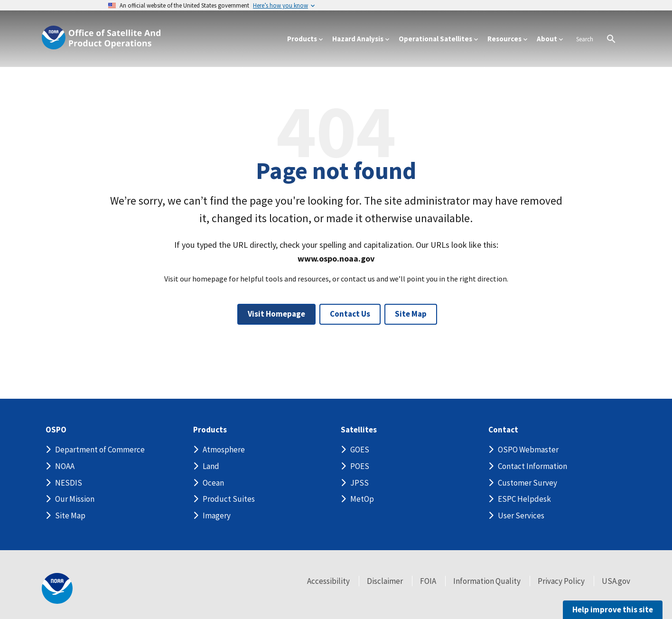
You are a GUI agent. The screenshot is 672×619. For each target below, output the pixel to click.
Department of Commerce (100, 450)
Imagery (217, 516)
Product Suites (229, 499)
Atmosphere (224, 450)
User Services (521, 516)
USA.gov (616, 581)
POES (360, 466)
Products (210, 430)
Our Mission (75, 499)
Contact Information (532, 466)
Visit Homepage (276, 314)
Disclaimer (385, 581)
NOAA (65, 466)
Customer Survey (527, 483)
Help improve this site (613, 610)
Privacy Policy (561, 581)
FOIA (428, 581)
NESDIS (69, 483)
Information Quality (487, 581)
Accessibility (328, 581)
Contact (503, 430)
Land (211, 466)
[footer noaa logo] (57, 588)
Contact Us (350, 314)
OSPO (56, 430)
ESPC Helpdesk (524, 499)
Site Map (411, 314)
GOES (360, 450)
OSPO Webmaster (528, 450)
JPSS (359, 483)
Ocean (213, 483)
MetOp (362, 499)
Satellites (359, 430)
